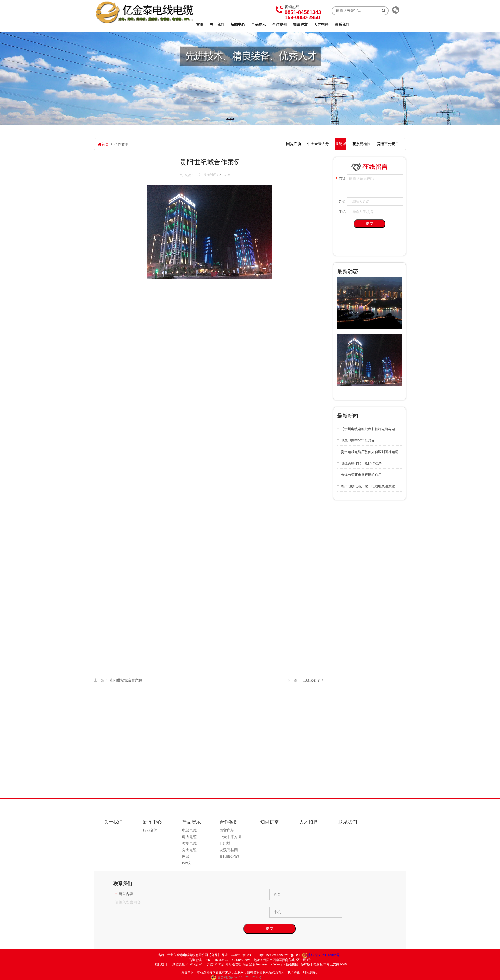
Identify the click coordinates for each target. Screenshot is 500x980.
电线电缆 (189, 830)
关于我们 (217, 24)
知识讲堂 (300, 24)
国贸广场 (227, 830)
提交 (370, 223)
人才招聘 (321, 24)
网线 (186, 856)
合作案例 (279, 24)
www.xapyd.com (242, 955)
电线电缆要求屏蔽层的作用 (359, 473)
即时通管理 (233, 964)
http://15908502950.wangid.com (280, 955)
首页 (200, 24)
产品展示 (259, 24)
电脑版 (318, 964)
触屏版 (305, 964)
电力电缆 (189, 837)
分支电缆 (189, 850)
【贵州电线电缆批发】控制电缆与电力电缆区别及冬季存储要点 (370, 427)
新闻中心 (238, 24)
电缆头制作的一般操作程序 (359, 461)
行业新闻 (150, 830)
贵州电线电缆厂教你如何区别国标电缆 (368, 450)
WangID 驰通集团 (286, 964)
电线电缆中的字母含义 (356, 439)
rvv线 (186, 863)
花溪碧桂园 (229, 850)
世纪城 (225, 843)
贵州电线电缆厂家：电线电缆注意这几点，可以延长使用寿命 (370, 484)
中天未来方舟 (230, 837)
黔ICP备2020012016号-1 (322, 955)
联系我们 (342, 24)
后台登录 (249, 964)
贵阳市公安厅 (230, 856)
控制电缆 (189, 843)
